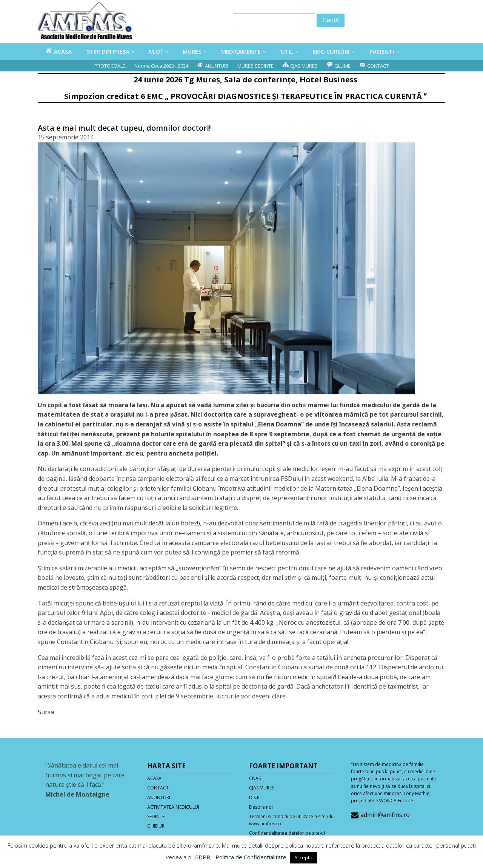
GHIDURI (156, 826)
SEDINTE (156, 816)
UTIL (287, 51)
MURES (192, 51)
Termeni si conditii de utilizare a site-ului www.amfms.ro (292, 820)
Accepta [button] (303, 857)
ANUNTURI (159, 798)
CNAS (255, 778)
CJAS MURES (261, 788)
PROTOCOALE (110, 66)
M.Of (156, 51)
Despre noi (261, 807)
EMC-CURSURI (331, 51)
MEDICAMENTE (241, 51)
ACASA (154, 778)
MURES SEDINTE (255, 66)
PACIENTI (382, 51)
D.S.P (254, 798)
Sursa (46, 712)
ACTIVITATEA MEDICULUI (173, 807)
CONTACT (158, 788)
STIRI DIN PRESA (108, 51)
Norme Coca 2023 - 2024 (161, 66)
